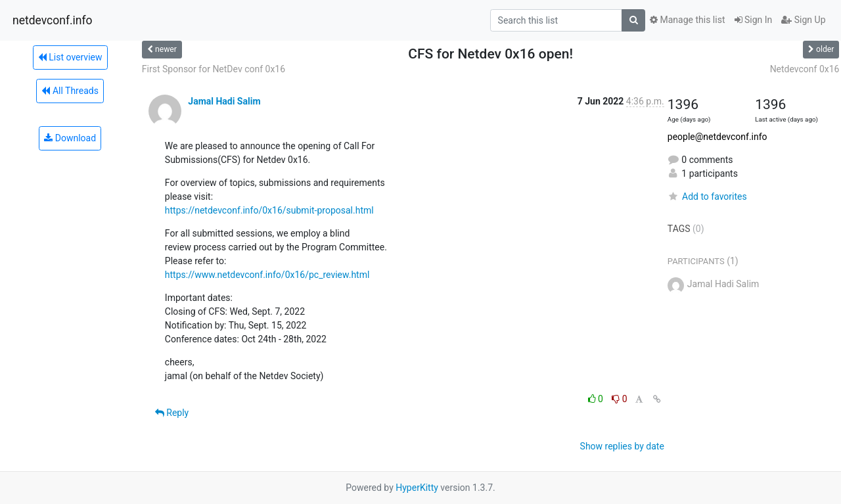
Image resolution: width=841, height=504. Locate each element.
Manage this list (687, 20)
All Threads (70, 91)
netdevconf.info (53, 20)
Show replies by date (622, 446)
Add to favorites (707, 196)
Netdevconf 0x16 (805, 69)
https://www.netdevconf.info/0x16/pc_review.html (267, 275)
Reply (172, 413)
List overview (70, 57)
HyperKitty (417, 488)
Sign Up (803, 20)
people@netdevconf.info (717, 137)
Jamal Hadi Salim (224, 101)
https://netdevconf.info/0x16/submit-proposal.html (269, 210)
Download (70, 138)
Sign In (754, 20)
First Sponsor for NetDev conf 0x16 (214, 69)
